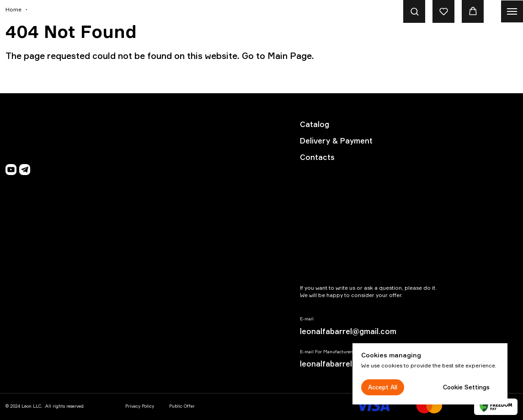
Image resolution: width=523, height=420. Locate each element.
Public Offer (182, 406)
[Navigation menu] (512, 11)
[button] (414, 11)
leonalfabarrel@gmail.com (348, 331)
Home (13, 9)
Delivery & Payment (336, 141)
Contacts (317, 157)
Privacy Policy (140, 406)
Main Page (290, 56)
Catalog (315, 124)
